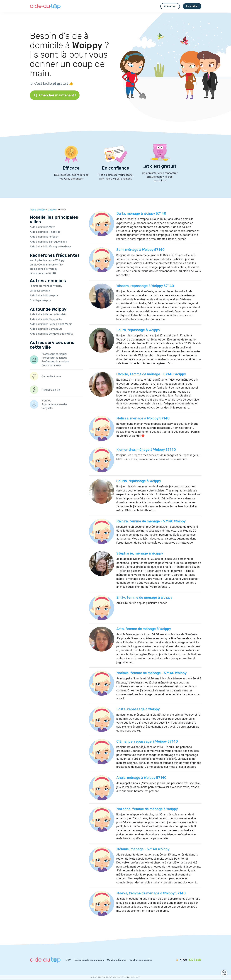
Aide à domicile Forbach (44, 237)
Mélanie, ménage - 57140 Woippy (143, 849)
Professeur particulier (54, 354)
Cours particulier (51, 365)
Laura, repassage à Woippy (138, 330)
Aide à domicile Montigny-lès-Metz (50, 246)
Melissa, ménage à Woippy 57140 (143, 418)
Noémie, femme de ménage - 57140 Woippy (152, 673)
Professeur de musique (55, 361)
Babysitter (47, 408)
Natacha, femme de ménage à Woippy (147, 809)
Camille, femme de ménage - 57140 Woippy (151, 374)
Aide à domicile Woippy (44, 295)
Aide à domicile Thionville (45, 232)
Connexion (170, 6)
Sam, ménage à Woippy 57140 (140, 250)
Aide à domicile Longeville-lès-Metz (51, 334)
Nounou (46, 401)
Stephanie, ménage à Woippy (140, 553)
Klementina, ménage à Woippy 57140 (146, 450)
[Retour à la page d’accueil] (45, 6)
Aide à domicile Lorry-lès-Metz (48, 314)
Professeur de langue (54, 358)
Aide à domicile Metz (42, 227)
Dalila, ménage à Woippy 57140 (141, 213)
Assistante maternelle (54, 404)
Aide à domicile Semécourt (46, 329)
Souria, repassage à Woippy (139, 481)
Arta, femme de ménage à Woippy (144, 629)
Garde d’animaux (51, 376)
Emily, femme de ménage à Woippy (144, 597)
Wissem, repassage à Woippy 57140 (145, 286)
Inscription (192, 6)
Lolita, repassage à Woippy (138, 709)
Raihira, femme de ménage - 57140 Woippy (151, 521)
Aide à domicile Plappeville (46, 319)
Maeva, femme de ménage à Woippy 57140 (151, 893)
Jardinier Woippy (40, 291)
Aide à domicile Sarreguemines (48, 242)
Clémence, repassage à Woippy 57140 (147, 741)
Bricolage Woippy (40, 300)
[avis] (183, 960)
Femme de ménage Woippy (46, 286)
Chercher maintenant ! (55, 95)
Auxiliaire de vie (51, 390)
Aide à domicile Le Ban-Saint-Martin (51, 324)
